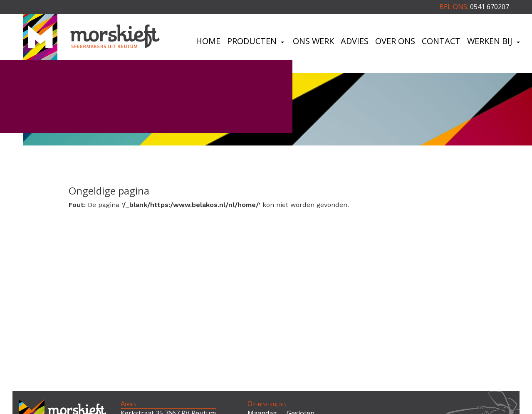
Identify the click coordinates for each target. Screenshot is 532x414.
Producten (257, 41)
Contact (441, 41)
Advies (355, 41)
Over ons (395, 41)
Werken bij (495, 41)
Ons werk (313, 41)
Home (208, 41)
